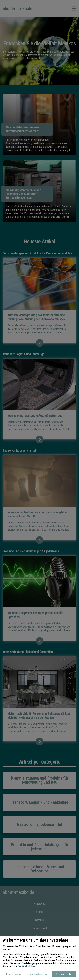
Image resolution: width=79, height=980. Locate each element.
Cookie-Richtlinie (27, 966)
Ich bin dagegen (38, 974)
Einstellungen (13, 974)
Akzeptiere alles (64, 974)
